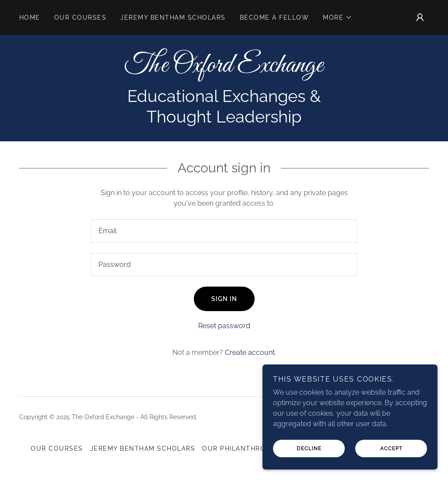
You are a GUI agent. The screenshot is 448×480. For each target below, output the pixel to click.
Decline (309, 448)
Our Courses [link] (80, 18)
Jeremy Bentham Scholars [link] (173, 18)
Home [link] (30, 18)
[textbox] (224, 231)
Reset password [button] (224, 326)
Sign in (224, 299)
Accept (391, 448)
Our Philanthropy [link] (238, 448)
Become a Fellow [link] (274, 18)
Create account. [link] (250, 352)
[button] (338, 18)
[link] (224, 69)
